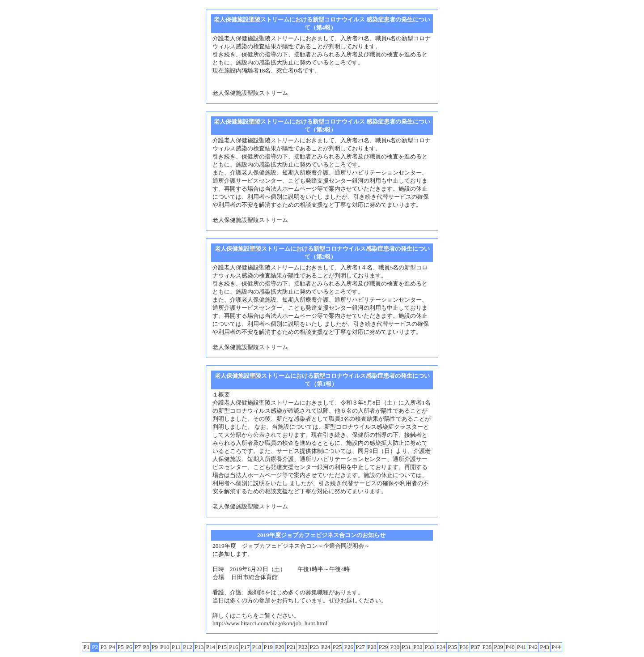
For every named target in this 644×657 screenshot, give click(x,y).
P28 (372, 647)
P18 (256, 647)
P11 (176, 647)
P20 (280, 647)
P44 (556, 647)
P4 (112, 647)
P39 (498, 647)
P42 (533, 647)
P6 (129, 647)
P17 (245, 647)
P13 (199, 647)
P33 (430, 647)
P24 (326, 647)
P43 (544, 647)
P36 (464, 647)
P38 (487, 647)
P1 (86, 647)
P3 (103, 647)
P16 (234, 647)
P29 (383, 647)
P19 (268, 647)
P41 (522, 647)
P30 (395, 647)
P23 (314, 647)
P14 (210, 647)
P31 (406, 647)
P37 (476, 647)
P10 (165, 647)
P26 (349, 647)
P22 (303, 647)
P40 (510, 647)
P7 (138, 647)
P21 (291, 647)
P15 (222, 647)
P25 (337, 647)
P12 (188, 647)
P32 (418, 647)
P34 (441, 647)
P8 (146, 647)
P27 (360, 647)
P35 (452, 647)
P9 (155, 647)
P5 (121, 647)
